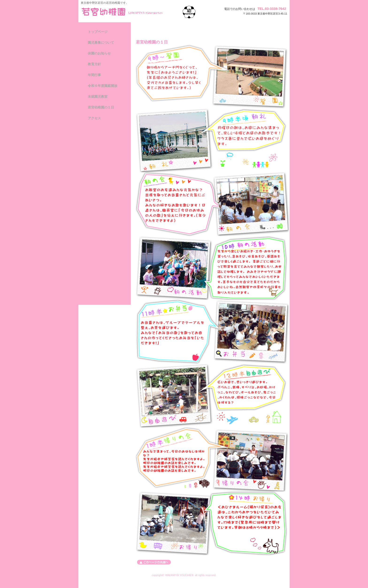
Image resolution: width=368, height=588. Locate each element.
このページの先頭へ (154, 562)
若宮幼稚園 (128, 12)
